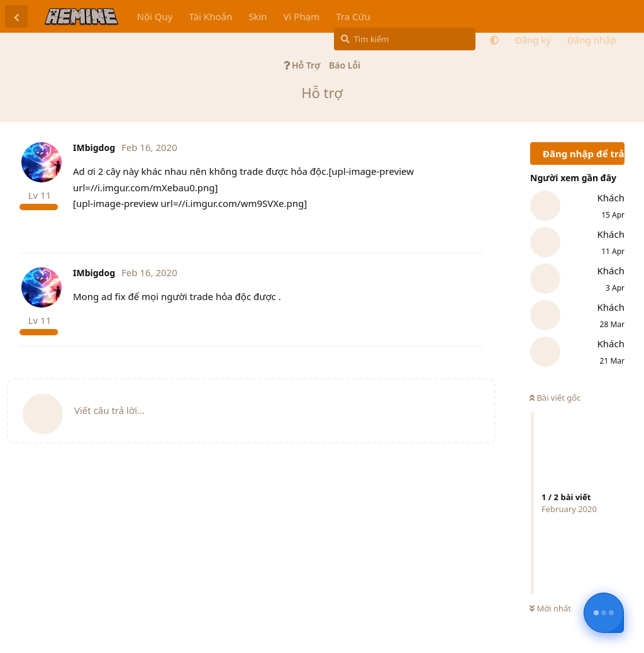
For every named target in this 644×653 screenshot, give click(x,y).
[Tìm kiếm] (405, 39)
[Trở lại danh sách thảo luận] (16, 16)
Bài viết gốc (555, 398)
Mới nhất (550, 608)
